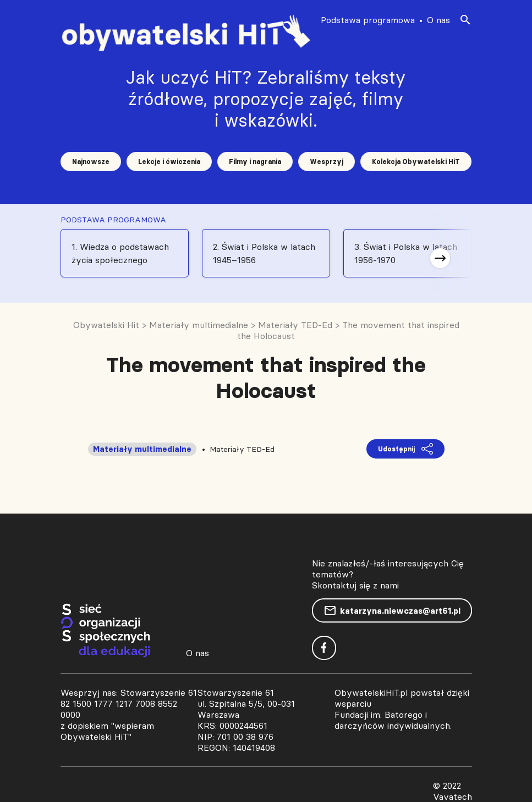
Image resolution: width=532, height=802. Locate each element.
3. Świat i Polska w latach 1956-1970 (406, 253)
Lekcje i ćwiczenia (169, 162)
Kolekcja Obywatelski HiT (416, 162)
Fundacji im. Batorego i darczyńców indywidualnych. (393, 720)
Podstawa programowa (368, 20)
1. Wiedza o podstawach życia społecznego (120, 253)
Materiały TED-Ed (242, 449)
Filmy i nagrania (255, 162)
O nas (438, 20)
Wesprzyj (327, 162)
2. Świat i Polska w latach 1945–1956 (264, 253)
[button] (440, 258)
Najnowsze (91, 162)
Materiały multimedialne (142, 449)
